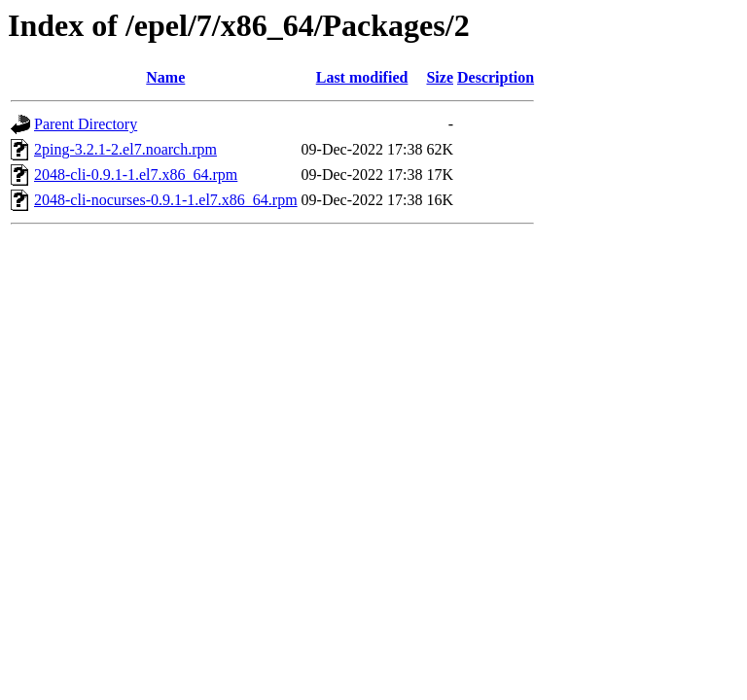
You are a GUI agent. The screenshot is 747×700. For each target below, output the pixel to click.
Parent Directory (86, 124)
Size (440, 77)
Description (496, 77)
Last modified (362, 77)
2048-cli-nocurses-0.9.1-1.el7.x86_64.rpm (166, 200)
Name (165, 77)
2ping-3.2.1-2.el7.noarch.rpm (125, 149)
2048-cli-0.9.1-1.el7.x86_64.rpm (136, 175)
